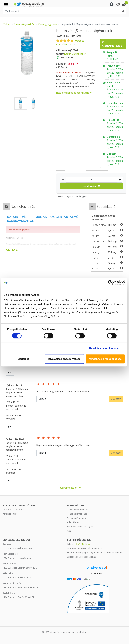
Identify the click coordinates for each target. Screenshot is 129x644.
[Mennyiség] (91, 180)
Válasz (42, 399)
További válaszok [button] (70, 488)
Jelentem (116, 399)
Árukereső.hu (97, 573)
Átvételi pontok (10, 514)
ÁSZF (70, 531)
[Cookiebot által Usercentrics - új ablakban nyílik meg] (110, 283)
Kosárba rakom (91, 186)
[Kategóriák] (6, 5)
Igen (10, 373)
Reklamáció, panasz (77, 518)
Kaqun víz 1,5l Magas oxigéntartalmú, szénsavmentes (17, 393)
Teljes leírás (12, 250)
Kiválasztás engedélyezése (64, 359)
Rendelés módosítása (78, 510)
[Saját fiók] (118, 4)
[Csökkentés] (63, 180)
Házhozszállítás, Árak (13, 510)
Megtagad (24, 359)
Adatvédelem (73, 522)
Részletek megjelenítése (104, 348)
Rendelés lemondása (77, 514)
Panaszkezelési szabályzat (80, 526)
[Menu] (112, 4)
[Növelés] (120, 180)
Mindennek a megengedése (105, 359)
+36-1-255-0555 (82, 544)
